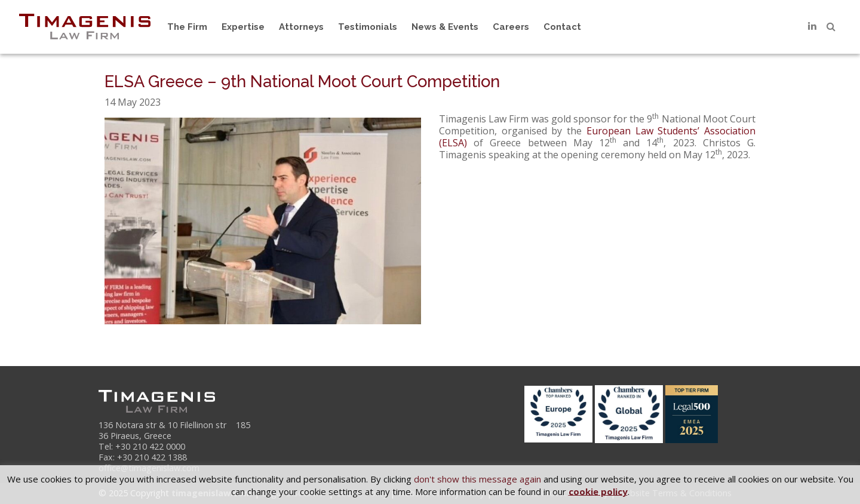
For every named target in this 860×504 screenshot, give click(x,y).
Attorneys (301, 27)
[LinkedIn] (812, 26)
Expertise (243, 27)
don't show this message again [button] (477, 479)
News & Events (445, 27)
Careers (511, 27)
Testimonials (368, 27)
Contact (562, 27)
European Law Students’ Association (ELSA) (597, 137)
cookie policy (598, 491)
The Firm (187, 27)
